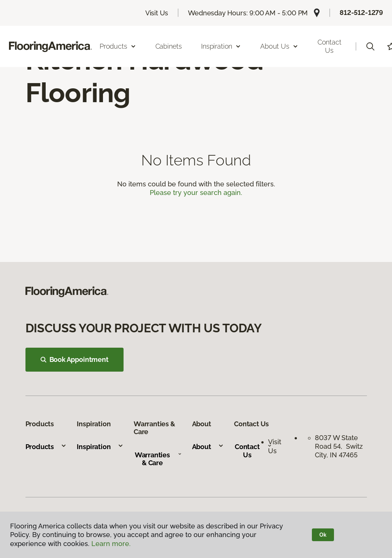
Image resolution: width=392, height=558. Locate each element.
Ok (323, 535)
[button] (370, 46)
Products (46, 447)
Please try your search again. (196, 193)
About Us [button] (279, 46)
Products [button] (118, 46)
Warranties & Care (158, 459)
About (208, 447)
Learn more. (111, 544)
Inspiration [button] (221, 46)
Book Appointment (75, 359)
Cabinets (169, 46)
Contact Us (329, 46)
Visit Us (157, 13)
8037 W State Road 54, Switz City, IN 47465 (339, 446)
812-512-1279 (361, 13)
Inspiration (100, 447)
